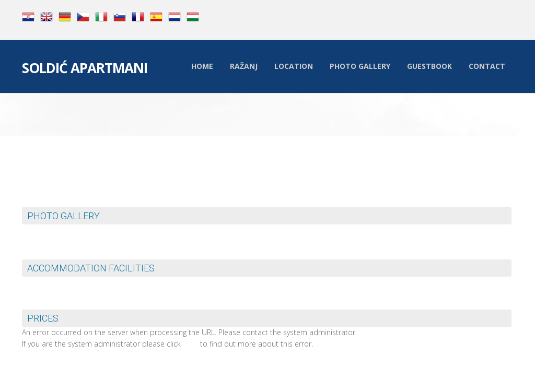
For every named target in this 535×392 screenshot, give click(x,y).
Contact (487, 66)
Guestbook (429, 66)
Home (202, 66)
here (190, 344)
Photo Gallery (360, 66)
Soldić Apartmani (85, 69)
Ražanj (244, 66)
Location (294, 66)
